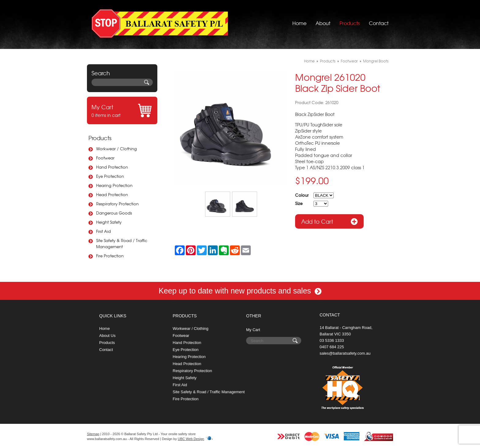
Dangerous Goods (114, 213)
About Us (107, 336)
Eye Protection (110, 176)
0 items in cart (122, 110)
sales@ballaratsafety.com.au (345, 353)
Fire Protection (110, 256)
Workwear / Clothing (116, 149)
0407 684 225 (332, 347)
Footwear (105, 158)
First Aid (103, 231)
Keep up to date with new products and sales (240, 291)
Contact (379, 23)
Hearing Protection (114, 185)
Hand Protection (112, 167)
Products (350, 23)
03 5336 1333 (332, 340)
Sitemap (93, 434)
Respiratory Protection (117, 204)
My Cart (253, 330)
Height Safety (109, 222)
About (323, 23)
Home (299, 23)
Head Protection (112, 194)
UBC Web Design (191, 439)
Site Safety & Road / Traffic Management (122, 243)
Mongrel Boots (376, 61)
